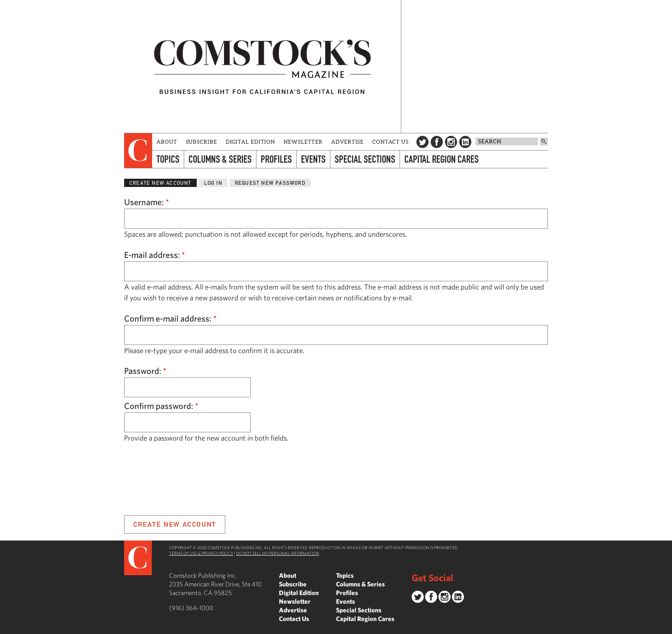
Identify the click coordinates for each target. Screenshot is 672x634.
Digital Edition (251, 142)
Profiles (276, 159)
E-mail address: (155, 255)
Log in (213, 183)
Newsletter (303, 142)
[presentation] (138, 151)
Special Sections (365, 159)
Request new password (270, 183)
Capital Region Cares (442, 159)
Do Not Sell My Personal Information (278, 553)
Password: (145, 371)
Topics (168, 159)
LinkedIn (465, 142)
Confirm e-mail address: (170, 318)
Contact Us (390, 142)
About (167, 142)
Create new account (160, 183)
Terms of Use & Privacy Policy (201, 553)
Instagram (451, 142)
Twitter (422, 142)
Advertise (347, 142)
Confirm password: (161, 406)
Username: (147, 202)
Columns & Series (220, 159)
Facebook (437, 142)
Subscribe (202, 142)
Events (313, 159)
